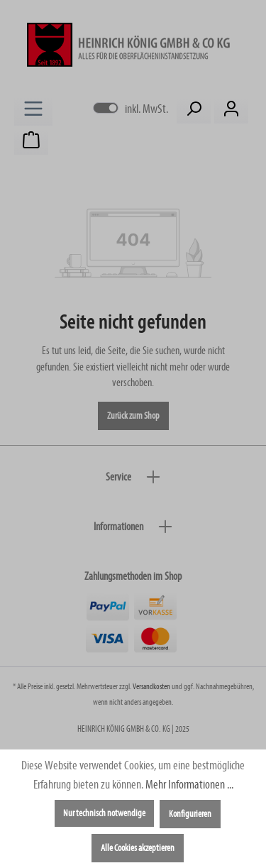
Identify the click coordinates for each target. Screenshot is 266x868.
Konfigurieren (190, 814)
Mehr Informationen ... (189, 785)
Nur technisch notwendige (104, 813)
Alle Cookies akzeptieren (138, 848)
